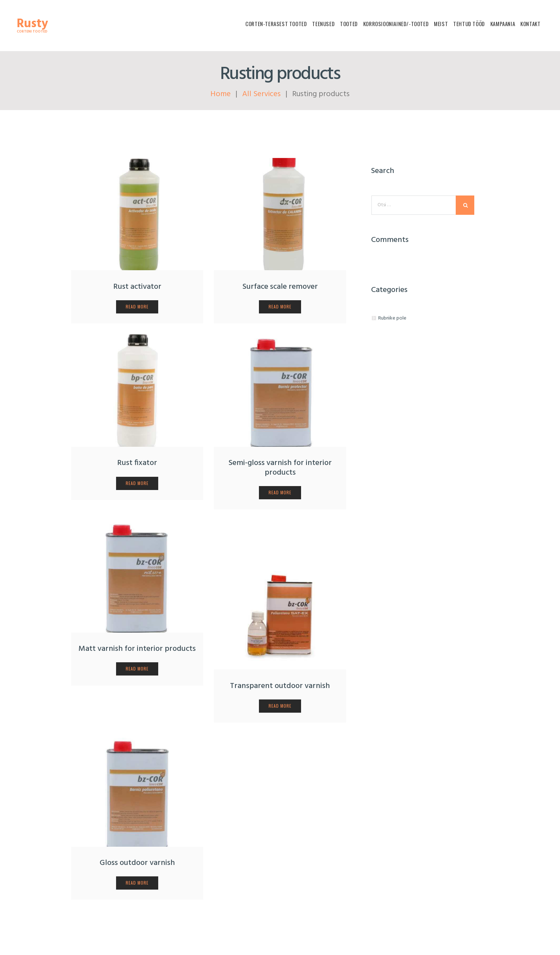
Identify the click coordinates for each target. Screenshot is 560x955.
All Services (261, 94)
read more (137, 306)
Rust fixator (137, 463)
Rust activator (137, 287)
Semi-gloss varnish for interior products (280, 468)
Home (221, 94)
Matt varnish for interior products (137, 649)
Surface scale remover (280, 287)
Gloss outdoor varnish (137, 863)
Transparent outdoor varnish (280, 686)
